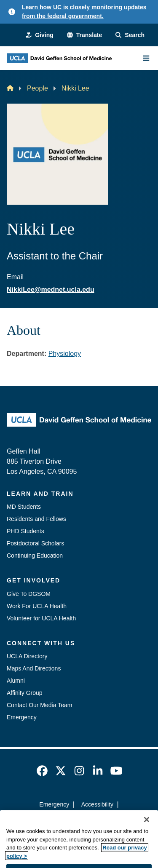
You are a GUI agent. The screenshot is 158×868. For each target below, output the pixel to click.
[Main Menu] (146, 58)
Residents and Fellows (36, 519)
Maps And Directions (34, 668)
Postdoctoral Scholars (35, 543)
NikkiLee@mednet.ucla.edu (51, 290)
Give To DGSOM (29, 594)
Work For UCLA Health (37, 606)
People (37, 88)
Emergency (22, 717)
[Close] (147, 831)
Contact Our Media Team (39, 705)
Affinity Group (25, 693)
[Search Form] (130, 35)
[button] (84, 35)
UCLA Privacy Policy (76, 820)
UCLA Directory (27, 656)
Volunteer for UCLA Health (41, 618)
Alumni (16, 681)
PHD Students (25, 531)
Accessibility (97, 804)
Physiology (65, 354)
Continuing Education (35, 556)
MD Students (24, 507)
